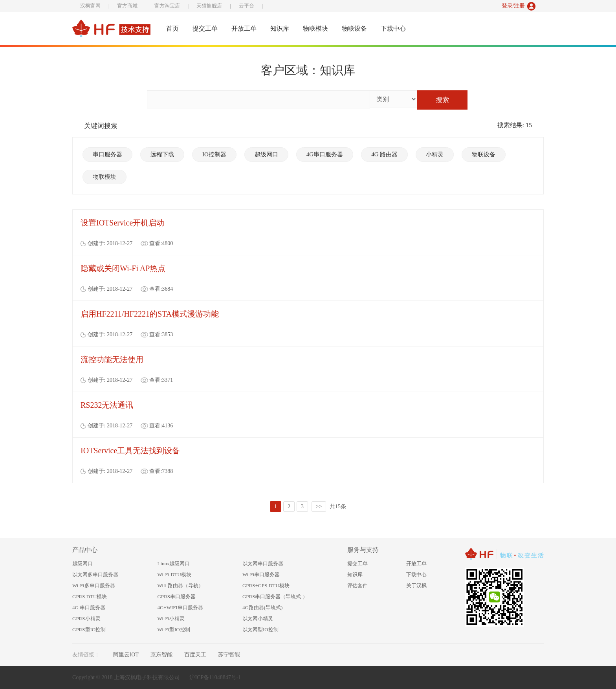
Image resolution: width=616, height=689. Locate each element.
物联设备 (354, 28)
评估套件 (357, 585)
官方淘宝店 (167, 6)
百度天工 (195, 655)
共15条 (338, 507)
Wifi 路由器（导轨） (180, 585)
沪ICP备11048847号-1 (215, 677)
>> (319, 507)
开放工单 (244, 28)
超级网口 (266, 154)
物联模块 (315, 28)
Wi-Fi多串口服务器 (94, 585)
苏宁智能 (229, 655)
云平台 (247, 6)
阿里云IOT (126, 655)
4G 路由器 (384, 154)
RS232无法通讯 (107, 405)
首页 (172, 28)
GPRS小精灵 (86, 618)
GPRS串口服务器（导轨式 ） (275, 596)
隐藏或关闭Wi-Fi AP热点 (123, 268)
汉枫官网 (90, 6)
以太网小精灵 (258, 618)
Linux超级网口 (173, 563)
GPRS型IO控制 (89, 629)
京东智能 (161, 655)
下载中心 (393, 28)
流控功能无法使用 (112, 359)
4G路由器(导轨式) (263, 607)
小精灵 (435, 154)
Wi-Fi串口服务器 (261, 574)
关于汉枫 (416, 585)
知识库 (280, 28)
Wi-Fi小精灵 (171, 618)
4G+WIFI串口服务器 (180, 607)
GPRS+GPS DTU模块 (266, 585)
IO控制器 (214, 154)
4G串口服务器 (325, 154)
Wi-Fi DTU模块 (174, 574)
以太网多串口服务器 (95, 574)
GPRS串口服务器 (176, 596)
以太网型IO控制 (260, 629)
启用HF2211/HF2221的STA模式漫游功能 (150, 314)
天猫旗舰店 (209, 6)
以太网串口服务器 (263, 563)
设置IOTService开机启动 (122, 223)
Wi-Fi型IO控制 (173, 629)
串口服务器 (107, 154)
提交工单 (205, 28)
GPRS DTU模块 (90, 596)
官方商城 (127, 6)
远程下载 (162, 154)
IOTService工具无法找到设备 (130, 451)
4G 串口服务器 (89, 607)
